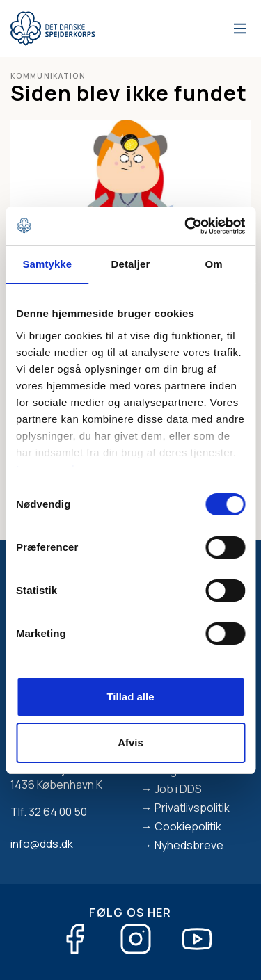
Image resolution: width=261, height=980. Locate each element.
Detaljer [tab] (131, 264)
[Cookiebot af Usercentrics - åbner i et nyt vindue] (186, 226)
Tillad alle (130, 697)
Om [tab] (214, 264)
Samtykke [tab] (47, 264)
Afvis (130, 742)
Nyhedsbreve (189, 845)
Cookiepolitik (188, 826)
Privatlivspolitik (192, 808)
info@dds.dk (42, 844)
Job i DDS (178, 789)
